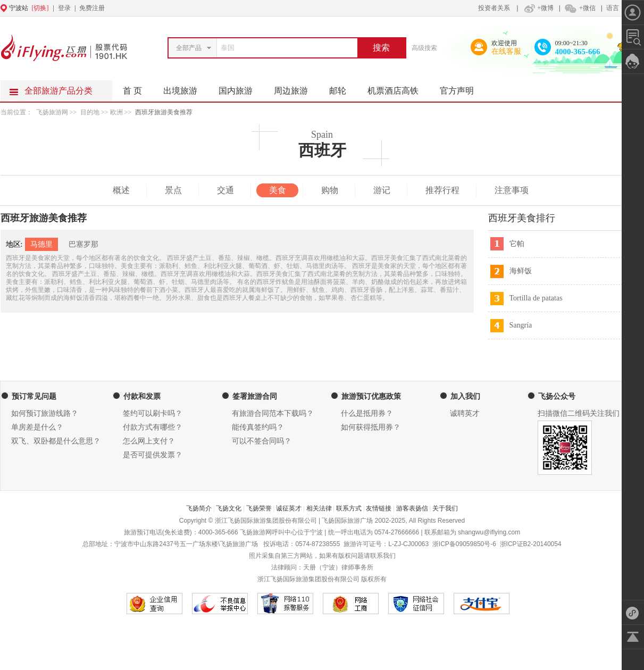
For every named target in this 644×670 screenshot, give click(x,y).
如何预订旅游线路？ (45, 413)
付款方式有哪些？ (153, 427)
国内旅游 (241, 88)
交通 (225, 190)
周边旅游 (296, 88)
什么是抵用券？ (367, 413)
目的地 (91, 112)
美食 (278, 190)
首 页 (132, 91)
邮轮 (343, 88)
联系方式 (349, 508)
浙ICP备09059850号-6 (464, 544)
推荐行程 (442, 190)
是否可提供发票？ (153, 455)
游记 (382, 190)
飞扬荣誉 (259, 508)
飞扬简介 (199, 508)
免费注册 (92, 8)
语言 (613, 8)
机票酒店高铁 (398, 88)
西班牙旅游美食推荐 (164, 112)
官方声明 (462, 88)
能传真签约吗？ (258, 427)
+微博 (538, 8)
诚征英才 (289, 508)
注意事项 (512, 190)
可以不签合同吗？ (262, 441)
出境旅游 (186, 88)
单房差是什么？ (37, 427)
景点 (173, 190)
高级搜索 (424, 48)
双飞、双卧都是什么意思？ (56, 441)
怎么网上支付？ (149, 441)
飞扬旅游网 (52, 112)
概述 (121, 190)
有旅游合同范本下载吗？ (273, 413)
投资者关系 (494, 8)
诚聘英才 (465, 413)
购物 (330, 190)
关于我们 (445, 508)
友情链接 (379, 508)
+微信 (580, 8)
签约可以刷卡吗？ (153, 413)
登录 (64, 8)
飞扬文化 (229, 508)
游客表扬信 (412, 508)
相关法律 (319, 508)
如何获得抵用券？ (371, 427)
